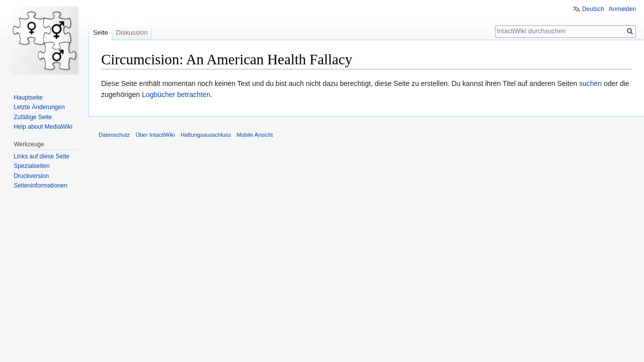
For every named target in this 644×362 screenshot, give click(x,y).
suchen (590, 83)
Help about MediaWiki (43, 127)
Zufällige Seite (33, 117)
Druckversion (31, 176)
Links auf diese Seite (42, 156)
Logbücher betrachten (176, 95)
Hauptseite (28, 98)
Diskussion (132, 32)
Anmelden (622, 9)
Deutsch (593, 9)
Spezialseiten (31, 166)
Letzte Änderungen (39, 107)
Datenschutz (114, 135)
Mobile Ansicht (255, 135)
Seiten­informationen (41, 186)
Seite (101, 32)
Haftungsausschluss (206, 135)
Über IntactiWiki (155, 135)
